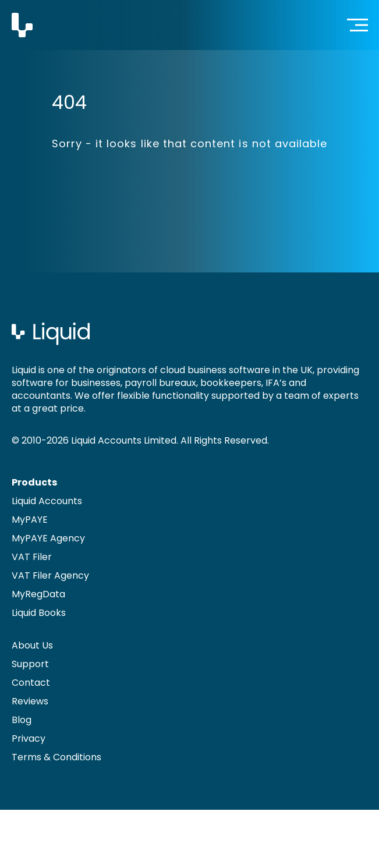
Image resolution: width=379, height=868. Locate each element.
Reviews (30, 701)
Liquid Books (39, 613)
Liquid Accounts (47, 501)
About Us (32, 645)
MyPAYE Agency (48, 538)
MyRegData (38, 594)
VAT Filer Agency (50, 575)
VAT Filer (32, 557)
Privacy (29, 738)
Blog (22, 720)
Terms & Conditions (56, 757)
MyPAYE (30, 520)
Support (30, 664)
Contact (31, 683)
